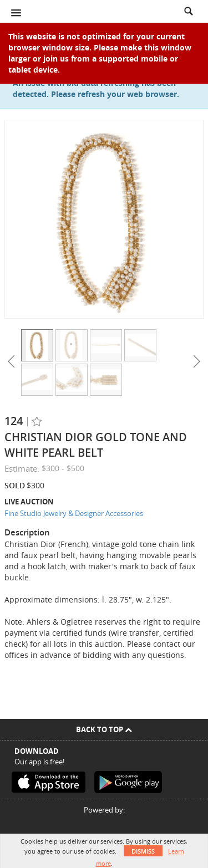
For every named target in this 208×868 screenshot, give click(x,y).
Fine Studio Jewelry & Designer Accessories (74, 513)
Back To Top (104, 729)
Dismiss (143, 851)
